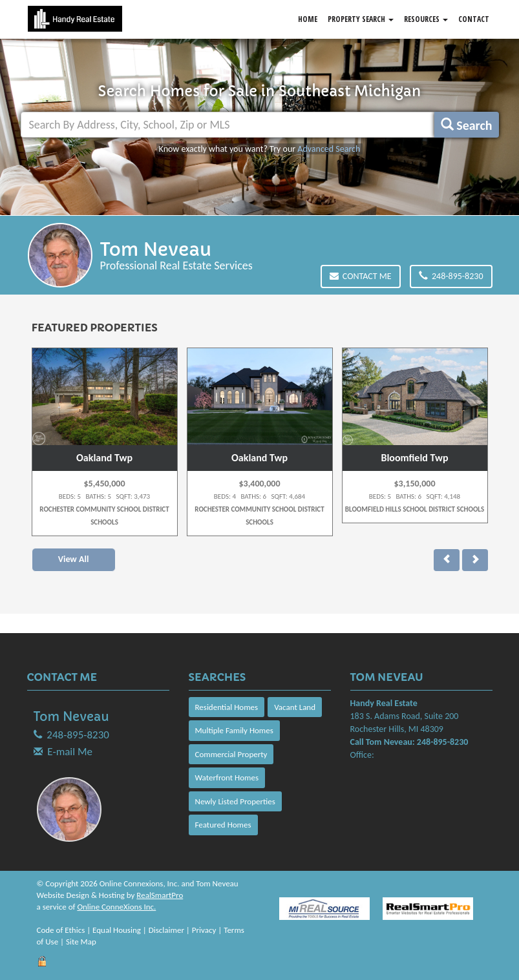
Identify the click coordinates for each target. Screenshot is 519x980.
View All (74, 559)
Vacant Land (295, 707)
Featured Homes (223, 825)
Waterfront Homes (227, 777)
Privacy (204, 930)
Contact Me (361, 276)
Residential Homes (227, 707)
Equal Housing (117, 930)
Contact (474, 19)
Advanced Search (329, 149)
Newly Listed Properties (235, 801)
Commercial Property (231, 754)
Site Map (81, 942)
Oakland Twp (104, 458)
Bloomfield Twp (414, 458)
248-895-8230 (451, 276)
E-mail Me (70, 752)
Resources (426, 19)
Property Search (361, 19)
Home (308, 19)
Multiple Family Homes (234, 730)
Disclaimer (166, 930)
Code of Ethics (61, 930)
